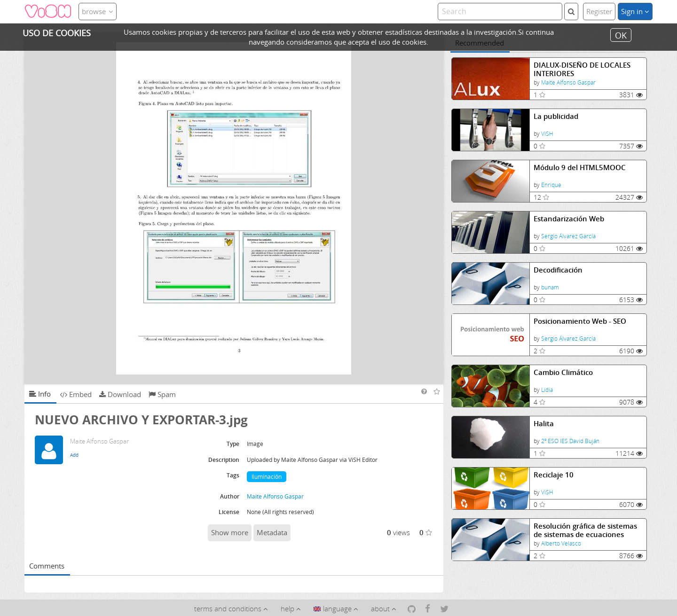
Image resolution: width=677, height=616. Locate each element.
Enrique (551, 185)
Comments (47, 566)
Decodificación (558, 270)
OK (621, 35)
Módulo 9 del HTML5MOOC (580, 168)
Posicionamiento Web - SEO (580, 321)
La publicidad (556, 116)
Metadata (272, 532)
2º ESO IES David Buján (570, 441)
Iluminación (267, 477)
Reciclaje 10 (554, 475)
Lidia (547, 390)
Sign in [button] (635, 11)
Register (599, 11)
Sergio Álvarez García (568, 236)
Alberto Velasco (561, 543)
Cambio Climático (563, 372)
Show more (230, 532)
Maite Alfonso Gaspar (568, 82)
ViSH (547, 134)
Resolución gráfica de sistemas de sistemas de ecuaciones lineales (585, 530)
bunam (550, 287)
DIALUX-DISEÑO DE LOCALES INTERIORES (582, 69)
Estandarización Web (569, 219)
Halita (544, 424)
